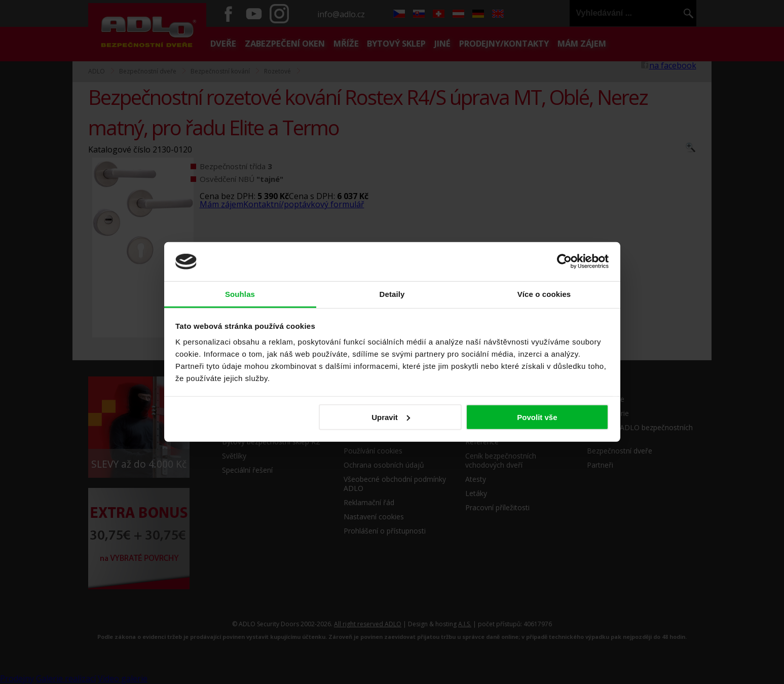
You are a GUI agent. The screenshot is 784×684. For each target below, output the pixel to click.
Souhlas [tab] (240, 294)
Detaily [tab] (392, 294)
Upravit (391, 417)
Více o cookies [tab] (544, 294)
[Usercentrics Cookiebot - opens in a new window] (564, 261)
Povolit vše (537, 417)
